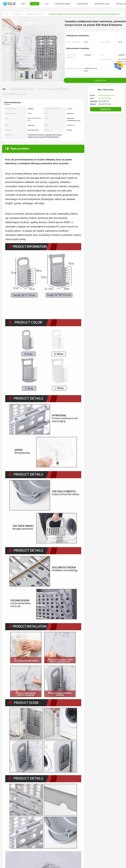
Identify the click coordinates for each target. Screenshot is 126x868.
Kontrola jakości (82, 4)
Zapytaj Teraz (106, 109)
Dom (23, 4)
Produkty (35, 4)
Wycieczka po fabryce (63, 4)
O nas (46, 4)
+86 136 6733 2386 (105, 98)
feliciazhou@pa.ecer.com (107, 95)
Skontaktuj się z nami (102, 4)
